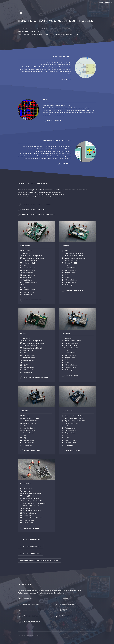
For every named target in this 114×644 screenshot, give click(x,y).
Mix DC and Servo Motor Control (36, 378)
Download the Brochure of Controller (37, 204)
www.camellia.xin (65, 598)
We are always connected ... (31, 546)
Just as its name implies (74, 290)
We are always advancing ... (31, 539)
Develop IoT (66, 164)
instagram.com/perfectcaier (31, 622)
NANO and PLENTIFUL (32, 528)
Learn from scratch (55, 120)
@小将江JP (63, 610)
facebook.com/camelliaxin (31, 604)
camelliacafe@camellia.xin (68, 604)
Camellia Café (105, 2)
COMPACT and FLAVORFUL (33, 451)
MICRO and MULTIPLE (73, 451)
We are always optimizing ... (31, 553)
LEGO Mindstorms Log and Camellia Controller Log (39, 560)
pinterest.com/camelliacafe (31, 616)
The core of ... (66, 79)
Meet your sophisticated (33, 300)
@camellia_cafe (28, 598)
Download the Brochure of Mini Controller (38, 214)
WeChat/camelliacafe (66, 616)
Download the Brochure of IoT (33, 209)
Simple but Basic (72, 375)
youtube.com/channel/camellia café (34, 610)
